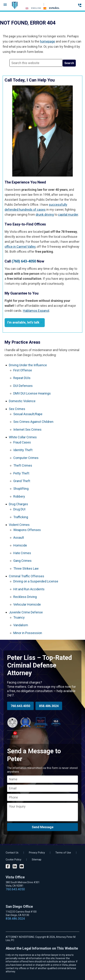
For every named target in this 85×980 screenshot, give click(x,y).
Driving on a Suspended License (36, 581)
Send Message (43, 827)
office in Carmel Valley (20, 247)
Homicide (20, 545)
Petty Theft (21, 473)
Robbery (19, 496)
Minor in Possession (28, 633)
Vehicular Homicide (27, 604)
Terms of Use (63, 853)
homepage (47, 41)
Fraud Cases (22, 442)
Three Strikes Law (26, 568)
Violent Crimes (19, 525)
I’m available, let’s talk (23, 322)
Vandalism (21, 625)
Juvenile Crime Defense (26, 612)
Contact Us (12, 853)
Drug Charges (18, 504)
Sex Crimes (17, 409)
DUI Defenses (23, 386)
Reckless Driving (25, 597)
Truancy (19, 617)
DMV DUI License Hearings (32, 393)
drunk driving (45, 215)
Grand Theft (22, 481)
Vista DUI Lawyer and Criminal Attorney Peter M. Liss (15, 5)
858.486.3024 (49, 706)
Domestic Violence (22, 401)
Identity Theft (23, 450)
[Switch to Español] (51, 8)
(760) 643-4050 (24, 261)
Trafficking (21, 517)
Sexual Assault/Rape (28, 414)
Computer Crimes (26, 458)
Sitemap (37, 860)
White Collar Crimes (23, 437)
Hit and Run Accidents (29, 589)
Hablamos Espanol (36, 311)
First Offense (23, 370)
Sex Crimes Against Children (33, 422)
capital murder (68, 215)
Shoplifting (21, 489)
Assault (19, 538)
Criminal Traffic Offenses (27, 576)
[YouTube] (22, 867)
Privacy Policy (37, 853)
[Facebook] (8, 867)
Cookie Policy (13, 860)
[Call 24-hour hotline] (80, 5)
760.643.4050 (20, 706)
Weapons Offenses (27, 530)
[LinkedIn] (15, 867)
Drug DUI (19, 509)
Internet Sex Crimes (27, 429)
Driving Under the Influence (28, 365)
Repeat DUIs (22, 378)
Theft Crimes (23, 465)
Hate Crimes (22, 553)
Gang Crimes (22, 561)
